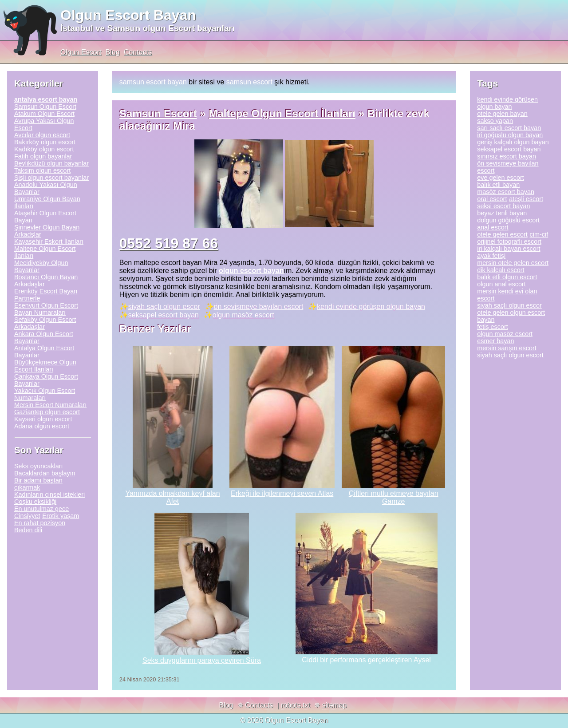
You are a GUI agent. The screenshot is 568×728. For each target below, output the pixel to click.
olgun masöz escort (243, 315)
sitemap (335, 705)
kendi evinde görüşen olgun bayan (371, 307)
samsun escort (249, 82)
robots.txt (296, 705)
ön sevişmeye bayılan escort (259, 307)
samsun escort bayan (153, 82)
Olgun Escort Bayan (128, 15)
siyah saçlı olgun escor (164, 307)
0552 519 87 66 (169, 243)
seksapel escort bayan (164, 315)
